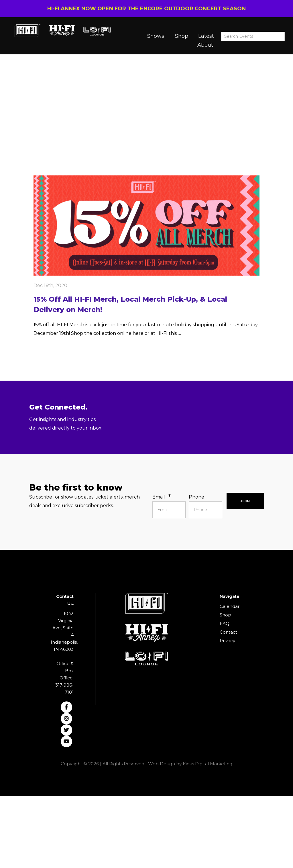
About (205, 45)
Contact (228, 632)
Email (159, 497)
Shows (156, 36)
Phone (196, 497)
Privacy (227, 641)
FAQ (225, 623)
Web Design (162, 764)
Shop (182, 36)
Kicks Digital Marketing (208, 764)
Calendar (230, 606)
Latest (206, 36)
